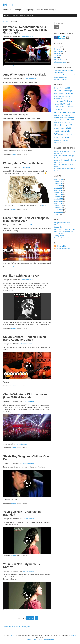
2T (71, 125)
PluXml (73, 635)
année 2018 (59, 186)
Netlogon (57, 96)
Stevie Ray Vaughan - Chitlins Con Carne (26, 458)
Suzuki (57, 115)
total (56, 214)
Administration (49, 640)
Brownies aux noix (61, 77)
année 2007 (59, 210)
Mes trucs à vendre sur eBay (64, 231)
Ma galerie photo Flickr (62, 223)
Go (57, 27)
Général (57, 47)
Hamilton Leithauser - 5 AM (21, 276)
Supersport (66, 96)
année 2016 (59, 190)
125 (66, 101)
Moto (56, 58)
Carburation (66, 115)
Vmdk (71, 122)
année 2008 (59, 208)
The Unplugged (60, 60)
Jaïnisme (30, 15)
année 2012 (59, 199)
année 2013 (59, 197)
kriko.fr (8, 5)
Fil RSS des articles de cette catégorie (16, 627)
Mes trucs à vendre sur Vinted (65, 229)
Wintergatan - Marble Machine (23, 163)
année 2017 (59, 188)
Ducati (67, 88)
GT (68, 120)
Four (67, 135)
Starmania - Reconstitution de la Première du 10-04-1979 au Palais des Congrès (25, 30)
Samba (63, 120)
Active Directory (60, 107)
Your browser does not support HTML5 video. (27, 51)
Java (69, 113)
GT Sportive (60, 112)
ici (42, 205)
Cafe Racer (58, 98)
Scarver (71, 118)
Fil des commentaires (64, 249)
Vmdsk (57, 131)
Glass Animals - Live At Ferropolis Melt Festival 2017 (26, 219)
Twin (61, 101)
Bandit (57, 122)
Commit (65, 140)
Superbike (66, 131)
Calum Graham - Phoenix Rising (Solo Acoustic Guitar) (25, 338)
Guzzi (56, 138)
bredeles (59, 125)
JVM (72, 120)
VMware (59, 134)
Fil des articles (61, 246)
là (46, 205)
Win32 (57, 104)
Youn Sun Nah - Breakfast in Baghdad (22, 513)
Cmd (69, 98)
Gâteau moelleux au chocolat (64, 75)
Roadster (58, 91)
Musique (13, 66)
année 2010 (59, 203)
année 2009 (59, 205)
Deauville (63, 118)
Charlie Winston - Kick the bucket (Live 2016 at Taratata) (25, 396)
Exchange (68, 91)
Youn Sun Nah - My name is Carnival (21, 566)
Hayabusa (64, 122)
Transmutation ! (60, 73)
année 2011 (59, 201)
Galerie (22, 15)
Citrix (69, 104)
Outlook (62, 94)
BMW (63, 104)
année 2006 (59, 212)
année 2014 (59, 195)
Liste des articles (60, 62)
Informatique (59, 51)
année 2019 (59, 184)
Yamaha (58, 109)
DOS (62, 128)
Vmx (56, 101)
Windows (65, 138)
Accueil (7, 15)
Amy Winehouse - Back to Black (24, 75)
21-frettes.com (59, 234)
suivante (30, 618)
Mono (57, 118)
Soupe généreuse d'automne (64, 70)
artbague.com (59, 236)
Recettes (15, 15)
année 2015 (59, 192)
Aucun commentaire (27, 37)
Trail (71, 135)
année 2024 (59, 179)
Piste (66, 125)
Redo (56, 88)
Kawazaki (58, 140)
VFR (56, 94)
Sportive (70, 94)
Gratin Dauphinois (61, 79)
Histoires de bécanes (62, 238)
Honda (57, 128)
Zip (65, 98)
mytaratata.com (22, 444)
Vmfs (61, 88)
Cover (68, 128)
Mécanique (59, 143)
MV (74, 113)
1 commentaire (26, 167)
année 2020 (59, 181)
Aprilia (57, 120)
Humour (71, 107)
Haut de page (38, 640)
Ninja (71, 101)
